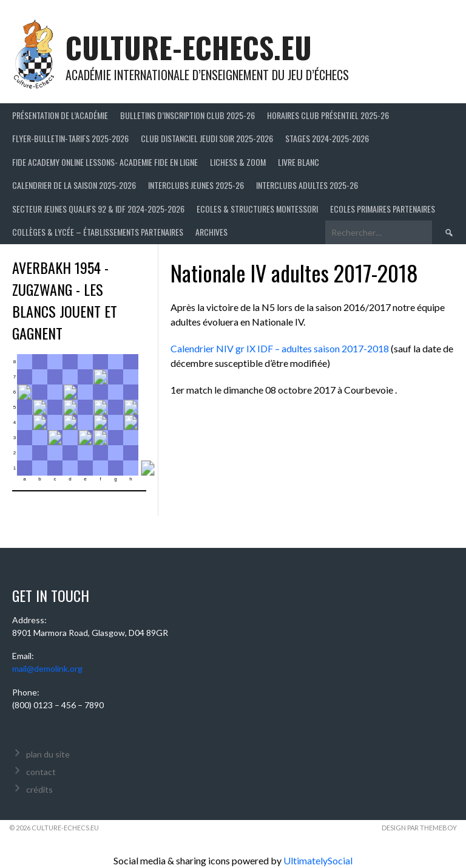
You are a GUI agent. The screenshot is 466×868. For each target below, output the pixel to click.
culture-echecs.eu (189, 47)
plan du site (48, 754)
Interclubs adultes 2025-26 (307, 185)
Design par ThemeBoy (419, 828)
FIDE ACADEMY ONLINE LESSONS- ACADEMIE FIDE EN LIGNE (105, 162)
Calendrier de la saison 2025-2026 (74, 185)
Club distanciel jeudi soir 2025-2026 (207, 138)
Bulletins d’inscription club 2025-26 (187, 115)
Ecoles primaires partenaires (383, 209)
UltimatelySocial (318, 860)
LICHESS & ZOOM (238, 162)
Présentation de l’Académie (60, 115)
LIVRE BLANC (299, 162)
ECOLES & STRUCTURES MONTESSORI (257, 209)
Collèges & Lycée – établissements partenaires (98, 232)
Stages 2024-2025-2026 (327, 138)
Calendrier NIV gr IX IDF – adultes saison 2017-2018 (280, 348)
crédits (39, 789)
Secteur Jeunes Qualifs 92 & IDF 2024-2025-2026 (98, 209)
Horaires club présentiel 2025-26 (328, 115)
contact (41, 772)
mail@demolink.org (47, 668)
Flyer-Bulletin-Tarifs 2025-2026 (70, 138)
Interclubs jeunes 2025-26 (196, 185)
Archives (211, 232)
